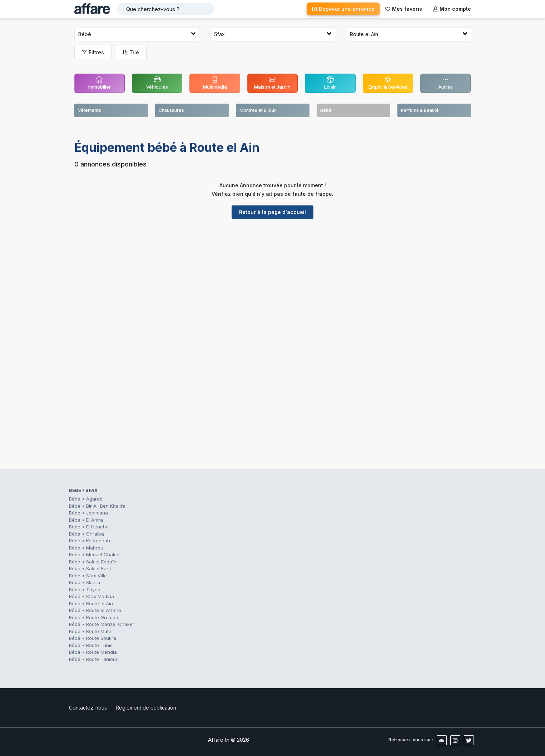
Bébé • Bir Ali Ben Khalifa (97, 506)
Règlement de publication (146, 708)
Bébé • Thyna (85, 590)
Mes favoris (404, 9)
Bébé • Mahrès (86, 548)
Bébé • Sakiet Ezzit (90, 568)
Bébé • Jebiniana (88, 513)
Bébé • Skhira (85, 582)
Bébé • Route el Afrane (95, 610)
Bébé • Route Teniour (93, 659)
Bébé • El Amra (86, 520)
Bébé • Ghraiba (86, 534)
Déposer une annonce (343, 9)
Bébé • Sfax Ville (88, 576)
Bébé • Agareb (86, 499)
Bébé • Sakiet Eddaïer (94, 562)
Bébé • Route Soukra (93, 638)
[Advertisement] (273, 280)
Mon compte (452, 9)
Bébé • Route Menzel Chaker (102, 624)
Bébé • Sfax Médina (91, 596)
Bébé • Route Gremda (94, 617)
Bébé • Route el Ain (91, 603)
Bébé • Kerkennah (90, 541)
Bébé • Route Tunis (91, 645)
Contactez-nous (88, 708)
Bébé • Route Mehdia (93, 652)
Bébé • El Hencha (89, 527)
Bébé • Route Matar (91, 631)
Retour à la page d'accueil (272, 212)
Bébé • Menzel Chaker (95, 554)
